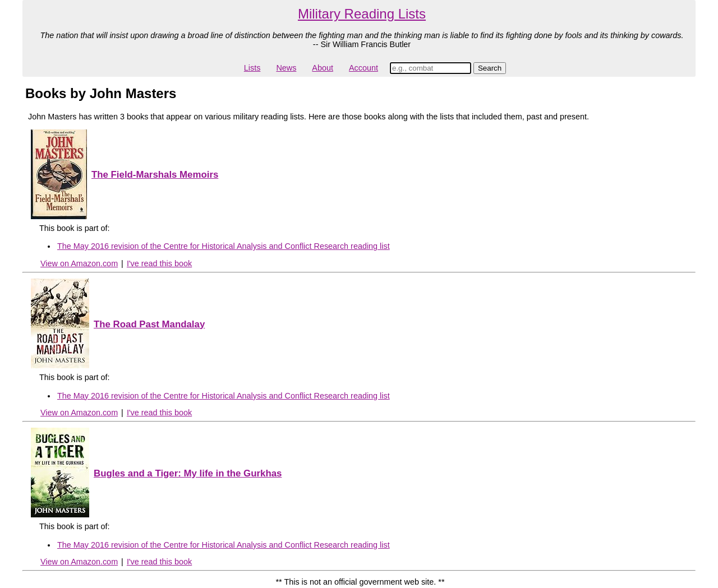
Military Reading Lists (362, 14)
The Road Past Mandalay (149, 324)
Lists (252, 68)
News (286, 68)
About (323, 68)
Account (363, 68)
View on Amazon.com (79, 263)
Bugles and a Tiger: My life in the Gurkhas (188, 473)
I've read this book (159, 263)
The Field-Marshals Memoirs (155, 175)
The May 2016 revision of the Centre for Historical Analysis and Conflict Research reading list (224, 246)
